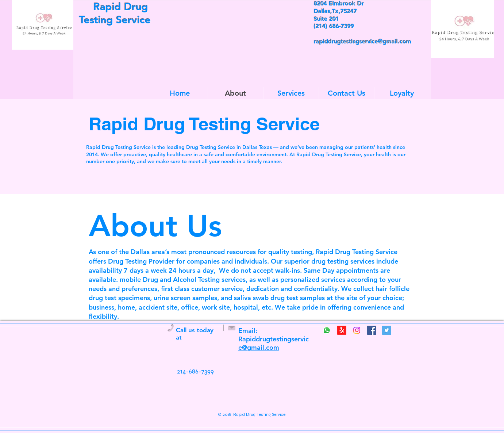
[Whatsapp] (327, 330)
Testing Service (114, 20)
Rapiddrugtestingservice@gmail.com (274, 343)
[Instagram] (357, 330)
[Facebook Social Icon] (372, 330)
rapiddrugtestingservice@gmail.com (363, 41)
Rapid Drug (114, 7)
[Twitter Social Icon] (387, 330)
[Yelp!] (342, 330)
